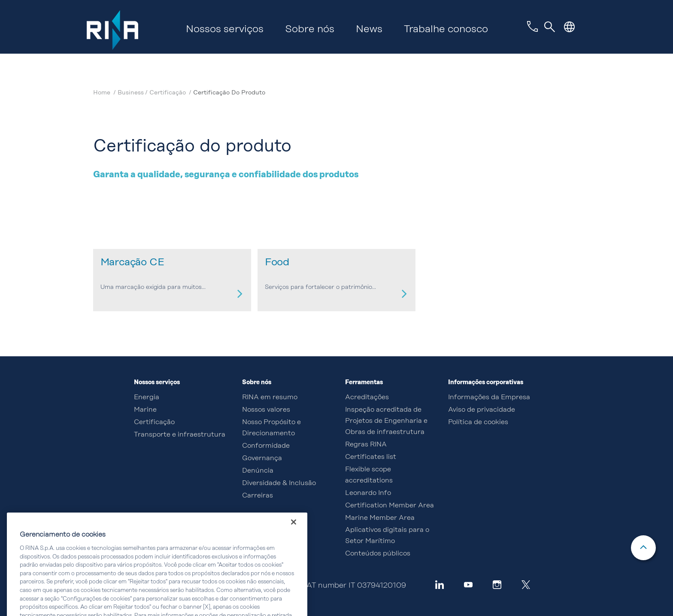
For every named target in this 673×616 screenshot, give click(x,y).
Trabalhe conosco (446, 30)
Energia (147, 398)
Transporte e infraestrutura (180, 435)
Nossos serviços (225, 30)
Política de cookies (478, 422)
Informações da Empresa (489, 398)
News (369, 30)
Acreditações (367, 398)
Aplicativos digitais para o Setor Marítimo (387, 536)
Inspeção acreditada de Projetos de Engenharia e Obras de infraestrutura (386, 421)
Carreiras (258, 496)
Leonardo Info (368, 493)
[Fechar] (294, 530)
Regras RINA (366, 445)
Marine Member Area (380, 518)
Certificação (168, 93)
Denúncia (258, 471)
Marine (145, 410)
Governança (262, 458)
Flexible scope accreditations (369, 475)
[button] (569, 27)
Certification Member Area (390, 506)
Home (103, 93)
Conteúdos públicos (378, 554)
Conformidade (266, 446)
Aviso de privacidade (482, 410)
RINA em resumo (270, 398)
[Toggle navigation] (550, 27)
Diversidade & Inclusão (279, 483)
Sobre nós (310, 30)
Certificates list (371, 457)
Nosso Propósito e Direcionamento (271, 428)
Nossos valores (266, 410)
